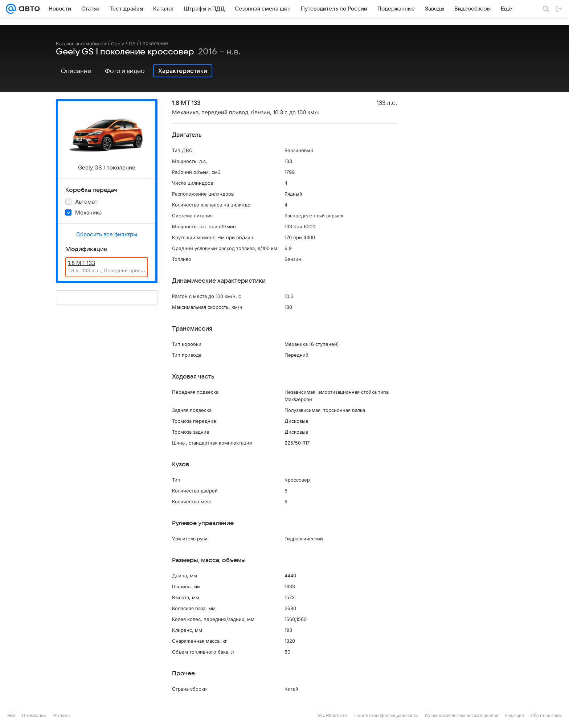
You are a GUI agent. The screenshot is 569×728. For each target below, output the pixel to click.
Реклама (61, 716)
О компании (34, 716)
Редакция (514, 716)
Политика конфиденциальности (386, 716)
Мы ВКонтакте (332, 716)
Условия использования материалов (461, 716)
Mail (11, 716)
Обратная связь (547, 716)
